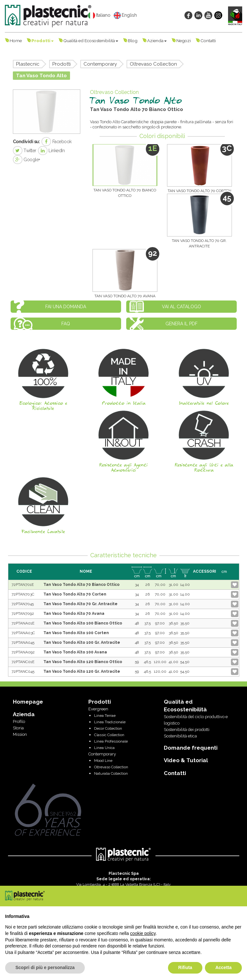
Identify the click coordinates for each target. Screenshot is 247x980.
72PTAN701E (23, 585)
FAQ (66, 324)
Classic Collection (109, 735)
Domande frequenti (191, 748)
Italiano (99, 15)
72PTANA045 (23, 643)
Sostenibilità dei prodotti (187, 730)
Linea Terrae (105, 716)
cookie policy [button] (143, 933)
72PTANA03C (23, 633)
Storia (18, 728)
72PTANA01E (23, 623)
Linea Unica (104, 748)
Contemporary (100, 64)
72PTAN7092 (23, 614)
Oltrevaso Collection (153, 64)
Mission (20, 734)
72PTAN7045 (23, 604)
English (125, 15)
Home (16, 41)
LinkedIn (51, 151)
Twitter (25, 151)
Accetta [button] (223, 967)
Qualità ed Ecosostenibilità (91, 41)
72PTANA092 (23, 652)
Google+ (26, 160)
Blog (133, 41)
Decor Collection (108, 728)
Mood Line (103, 761)
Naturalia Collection (111, 773)
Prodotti (43, 41)
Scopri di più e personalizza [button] (45, 967)
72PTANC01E (23, 662)
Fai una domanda (66, 307)
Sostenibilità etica (180, 736)
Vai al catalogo (181, 307)
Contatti (208, 41)
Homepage (28, 702)
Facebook (57, 142)
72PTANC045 (23, 671)
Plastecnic (28, 64)
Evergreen (98, 709)
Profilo (19, 721)
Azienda (157, 41)
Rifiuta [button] (185, 967)
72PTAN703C (23, 594)
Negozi (184, 41)
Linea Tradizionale (110, 722)
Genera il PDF (181, 324)
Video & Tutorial (186, 760)
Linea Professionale (111, 741)
